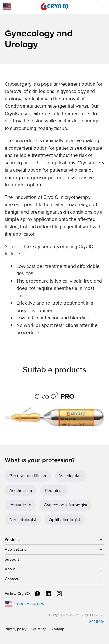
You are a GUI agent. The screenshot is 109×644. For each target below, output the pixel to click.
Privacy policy (16, 629)
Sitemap (57, 629)
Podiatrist (54, 491)
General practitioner (28, 476)
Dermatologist (23, 520)
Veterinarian (70, 476)
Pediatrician (20, 505)
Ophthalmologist (64, 520)
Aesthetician (21, 491)
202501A (97, 622)
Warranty (39, 629)
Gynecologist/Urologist (66, 505)
